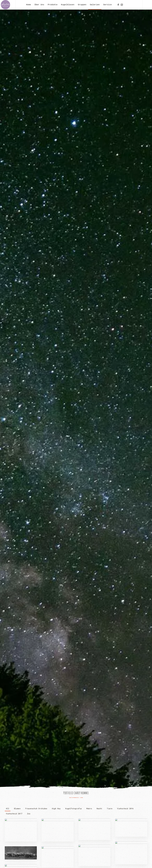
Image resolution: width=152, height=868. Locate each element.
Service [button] (107, 5)
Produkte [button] (53, 5)
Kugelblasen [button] (68, 5)
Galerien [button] (95, 5)
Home (29, 5)
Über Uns (39, 5)
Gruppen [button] (82, 5)
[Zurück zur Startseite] (5, 5)
